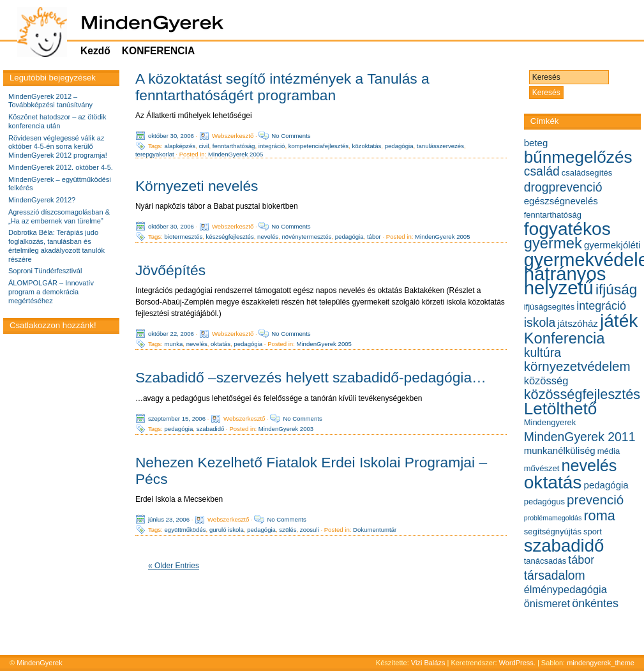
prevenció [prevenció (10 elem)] (595, 500)
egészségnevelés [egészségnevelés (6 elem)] (561, 201)
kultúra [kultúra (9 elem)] (543, 352)
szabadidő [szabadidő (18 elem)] (564, 546)
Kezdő (95, 51)
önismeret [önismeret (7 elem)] (547, 603)
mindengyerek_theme (601, 663)
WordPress (516, 663)
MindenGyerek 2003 (286, 428)
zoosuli (310, 530)
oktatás (221, 344)
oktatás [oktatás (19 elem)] (553, 482)
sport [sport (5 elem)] (593, 532)
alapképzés (180, 146)
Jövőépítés (170, 270)
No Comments (291, 136)
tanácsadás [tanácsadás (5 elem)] (545, 561)
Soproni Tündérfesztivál (45, 271)
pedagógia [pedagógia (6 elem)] (606, 485)
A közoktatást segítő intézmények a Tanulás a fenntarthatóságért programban (282, 87)
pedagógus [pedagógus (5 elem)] (544, 501)
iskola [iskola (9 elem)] (540, 322)
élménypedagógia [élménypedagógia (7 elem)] (565, 589)
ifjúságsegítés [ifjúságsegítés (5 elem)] (550, 307)
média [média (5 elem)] (609, 451)
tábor (374, 237)
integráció (272, 146)
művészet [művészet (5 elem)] (542, 468)
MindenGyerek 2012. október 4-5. (61, 167)
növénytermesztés (307, 237)
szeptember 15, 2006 (177, 418)
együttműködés (185, 530)
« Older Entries (174, 566)
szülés (288, 530)
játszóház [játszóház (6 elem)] (578, 323)
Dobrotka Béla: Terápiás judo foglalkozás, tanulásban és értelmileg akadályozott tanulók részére (56, 245)
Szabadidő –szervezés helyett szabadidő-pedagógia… (311, 377)
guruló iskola (227, 530)
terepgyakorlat (155, 154)
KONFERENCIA (158, 51)
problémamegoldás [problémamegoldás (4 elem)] (553, 518)
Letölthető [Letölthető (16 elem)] (561, 409)
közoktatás (366, 146)
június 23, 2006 (169, 519)
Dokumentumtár (375, 530)
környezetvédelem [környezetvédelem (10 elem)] (577, 366)
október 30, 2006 (171, 136)
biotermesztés (184, 237)
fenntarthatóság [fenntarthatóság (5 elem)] (553, 215)
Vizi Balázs (429, 663)
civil (204, 146)
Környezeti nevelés (197, 186)
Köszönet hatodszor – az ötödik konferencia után (57, 121)
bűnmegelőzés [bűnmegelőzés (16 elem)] (578, 157)
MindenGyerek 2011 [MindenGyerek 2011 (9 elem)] (580, 437)
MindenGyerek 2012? (42, 200)
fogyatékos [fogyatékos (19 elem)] (567, 229)
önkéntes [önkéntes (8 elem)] (595, 603)
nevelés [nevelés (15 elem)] (589, 465)
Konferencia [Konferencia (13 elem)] (565, 338)
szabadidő (211, 428)
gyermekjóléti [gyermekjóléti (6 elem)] (612, 245)
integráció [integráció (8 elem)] (601, 306)
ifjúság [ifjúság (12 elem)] (616, 290)
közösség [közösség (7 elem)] (546, 381)
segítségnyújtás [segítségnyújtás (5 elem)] (553, 532)
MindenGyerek (40, 663)
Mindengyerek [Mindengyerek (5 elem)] (550, 422)
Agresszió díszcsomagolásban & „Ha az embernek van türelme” (59, 216)
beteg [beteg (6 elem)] (536, 143)
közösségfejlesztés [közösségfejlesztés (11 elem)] (582, 394)
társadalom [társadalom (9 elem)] (555, 575)
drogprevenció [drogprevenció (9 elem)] (563, 187)
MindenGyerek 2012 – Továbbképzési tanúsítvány (50, 101)
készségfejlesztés (230, 237)
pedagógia (399, 146)
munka (174, 344)
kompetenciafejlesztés (318, 146)
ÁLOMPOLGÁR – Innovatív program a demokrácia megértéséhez (51, 292)
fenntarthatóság (234, 146)
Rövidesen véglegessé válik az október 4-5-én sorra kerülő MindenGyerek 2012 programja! (58, 147)
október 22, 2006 (171, 334)
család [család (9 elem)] (542, 171)
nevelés (268, 237)
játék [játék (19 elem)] (619, 321)
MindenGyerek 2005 (236, 154)
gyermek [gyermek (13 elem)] (553, 243)
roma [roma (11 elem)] (599, 516)
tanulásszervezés (440, 146)
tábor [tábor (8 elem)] (581, 560)
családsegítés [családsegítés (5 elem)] (587, 173)
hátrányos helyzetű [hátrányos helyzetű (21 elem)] (565, 281)
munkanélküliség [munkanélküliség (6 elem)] (560, 450)
